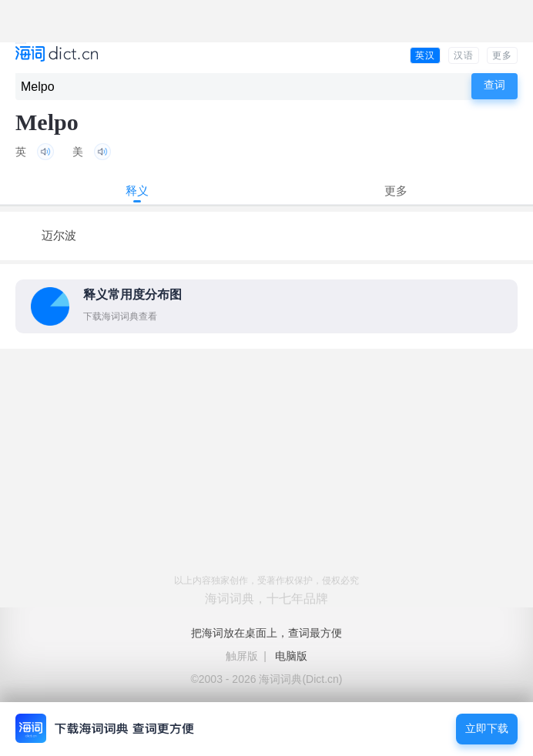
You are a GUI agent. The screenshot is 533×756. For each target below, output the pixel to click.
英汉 (425, 55)
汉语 (464, 55)
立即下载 (487, 729)
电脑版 (291, 656)
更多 (502, 55)
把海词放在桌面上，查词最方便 (266, 633)
